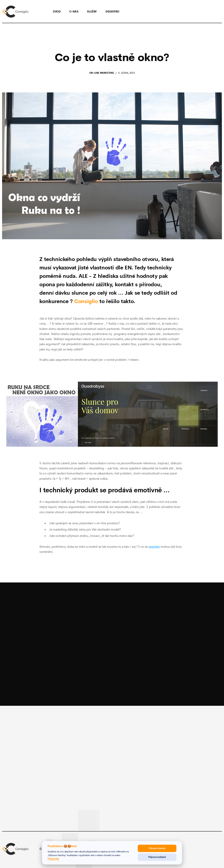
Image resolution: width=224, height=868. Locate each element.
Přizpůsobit (53, 859)
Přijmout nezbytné (157, 857)
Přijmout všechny (157, 848)
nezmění (154, 547)
